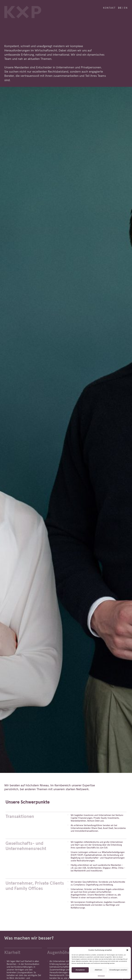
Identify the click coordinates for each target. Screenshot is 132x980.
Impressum (101, 976)
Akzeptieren (80, 970)
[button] (127, 950)
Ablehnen (98, 970)
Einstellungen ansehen (118, 970)
